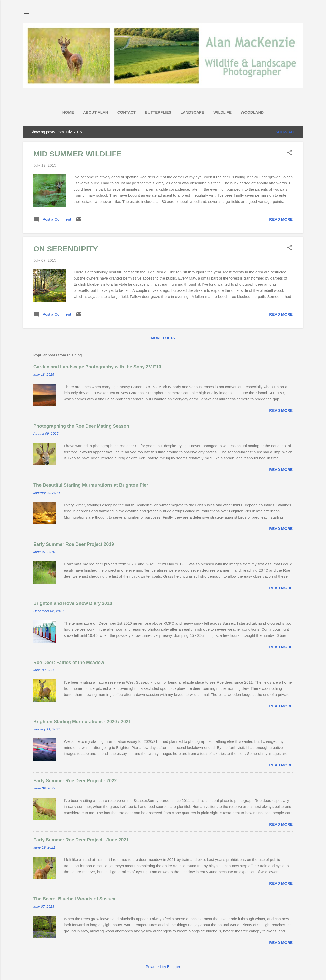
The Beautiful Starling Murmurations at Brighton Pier (91, 485)
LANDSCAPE (192, 112)
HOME (68, 112)
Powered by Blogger (163, 967)
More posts (163, 338)
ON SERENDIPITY (66, 249)
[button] (290, 153)
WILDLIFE (222, 112)
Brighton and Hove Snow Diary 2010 (73, 603)
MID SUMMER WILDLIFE (78, 154)
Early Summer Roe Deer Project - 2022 (75, 781)
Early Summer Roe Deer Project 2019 (74, 544)
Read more (281, 219)
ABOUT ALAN (96, 112)
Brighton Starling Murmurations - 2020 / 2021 (82, 722)
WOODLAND (252, 112)
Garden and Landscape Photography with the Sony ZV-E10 (97, 367)
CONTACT (127, 112)
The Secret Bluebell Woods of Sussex (74, 899)
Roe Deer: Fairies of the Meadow (69, 663)
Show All (286, 132)
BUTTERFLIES (158, 112)
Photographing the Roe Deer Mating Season (81, 426)
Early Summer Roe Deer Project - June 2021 (81, 840)
